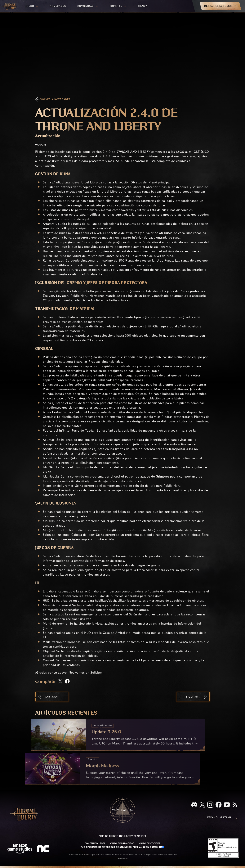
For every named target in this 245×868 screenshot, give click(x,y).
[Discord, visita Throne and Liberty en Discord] (194, 805)
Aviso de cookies (150, 843)
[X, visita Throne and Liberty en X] (202, 805)
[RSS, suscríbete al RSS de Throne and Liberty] (235, 805)
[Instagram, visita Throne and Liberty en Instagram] (210, 805)
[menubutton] (32, 6)
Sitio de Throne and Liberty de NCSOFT (122, 836)
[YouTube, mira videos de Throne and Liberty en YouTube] (227, 805)
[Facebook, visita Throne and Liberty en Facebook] (219, 805)
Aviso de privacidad (122, 843)
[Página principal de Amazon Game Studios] (20, 849)
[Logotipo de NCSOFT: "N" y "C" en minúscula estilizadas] (44, 849)
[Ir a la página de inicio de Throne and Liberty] (10, 6)
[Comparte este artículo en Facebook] (67, 682)
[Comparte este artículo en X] (60, 681)
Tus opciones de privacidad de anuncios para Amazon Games (122, 847)
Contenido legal (95, 843)
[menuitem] (32, 6)
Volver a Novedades (55, 99)
